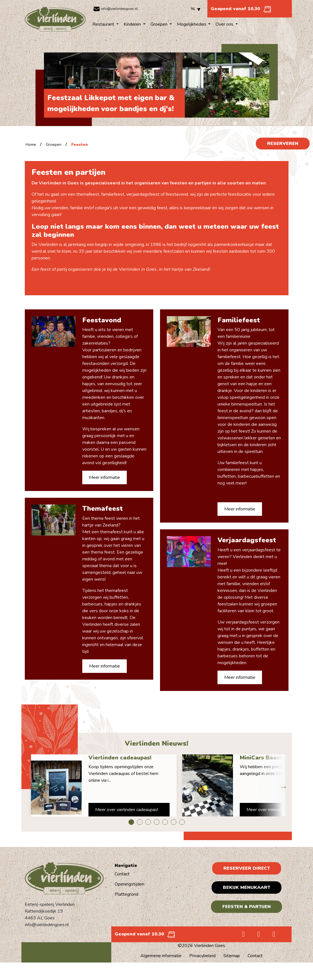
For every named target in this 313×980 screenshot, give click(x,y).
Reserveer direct (247, 868)
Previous (31, 785)
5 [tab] (165, 822)
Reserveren (283, 144)
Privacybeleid (202, 956)
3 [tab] (148, 822)
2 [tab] (140, 822)
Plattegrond (126, 894)
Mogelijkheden (192, 24)
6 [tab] (174, 822)
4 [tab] (157, 822)
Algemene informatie (161, 956)
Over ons (225, 24)
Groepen (159, 24)
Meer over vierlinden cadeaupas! (127, 810)
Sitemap (232, 956)
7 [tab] (182, 822)
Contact (122, 874)
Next (282, 785)
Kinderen (133, 24)
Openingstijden (129, 884)
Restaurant (104, 24)
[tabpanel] (104, 785)
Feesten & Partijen (247, 907)
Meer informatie (105, 477)
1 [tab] (131, 822)
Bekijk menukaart (247, 887)
